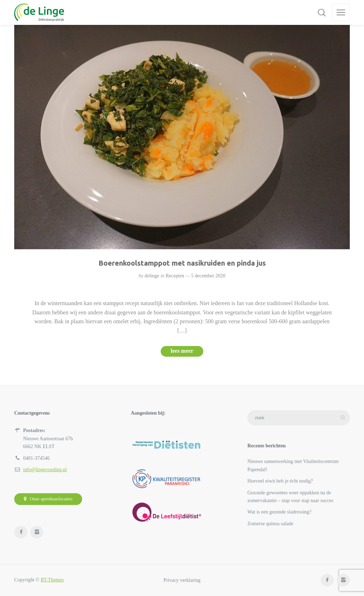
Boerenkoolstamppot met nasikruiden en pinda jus (182, 263)
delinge (152, 276)
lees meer (182, 351)
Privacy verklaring (182, 580)
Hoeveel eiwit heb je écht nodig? (280, 481)
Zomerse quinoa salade (270, 524)
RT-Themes (52, 580)
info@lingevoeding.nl (45, 470)
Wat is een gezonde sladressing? (279, 512)
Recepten (175, 276)
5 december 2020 (208, 276)
